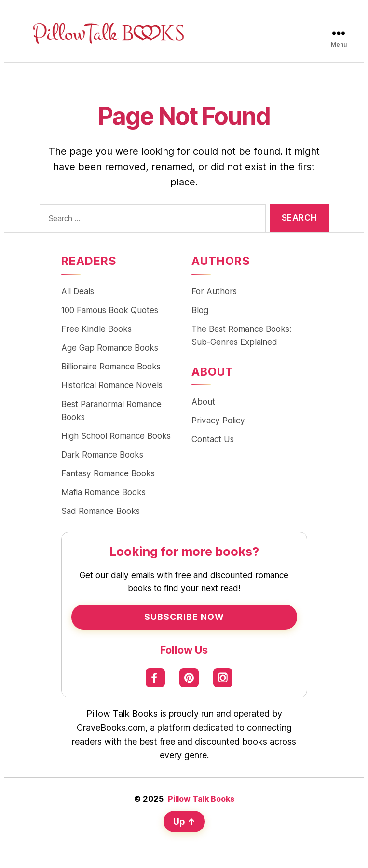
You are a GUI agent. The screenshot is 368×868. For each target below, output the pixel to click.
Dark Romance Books (102, 454)
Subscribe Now (184, 617)
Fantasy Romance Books (108, 473)
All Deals (78, 291)
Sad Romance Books (101, 511)
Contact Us (213, 439)
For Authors (214, 291)
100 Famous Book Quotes (110, 310)
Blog (200, 310)
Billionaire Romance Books (111, 366)
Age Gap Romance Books (110, 348)
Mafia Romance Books (103, 492)
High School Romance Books (116, 436)
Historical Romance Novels (112, 385)
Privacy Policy (218, 420)
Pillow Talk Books (201, 799)
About (203, 401)
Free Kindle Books (96, 329)
